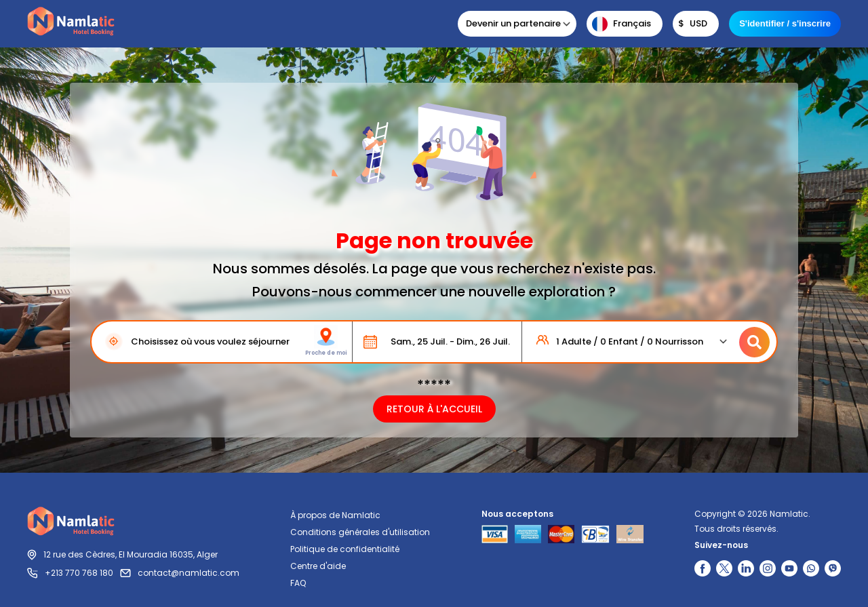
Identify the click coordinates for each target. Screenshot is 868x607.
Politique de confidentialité (345, 549)
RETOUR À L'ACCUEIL (434, 409)
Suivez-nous (721, 545)
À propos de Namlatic (335, 515)
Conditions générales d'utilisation (360, 532)
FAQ (298, 583)
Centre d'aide (318, 566)
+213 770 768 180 (79, 573)
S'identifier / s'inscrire (785, 23)
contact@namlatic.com (189, 573)
